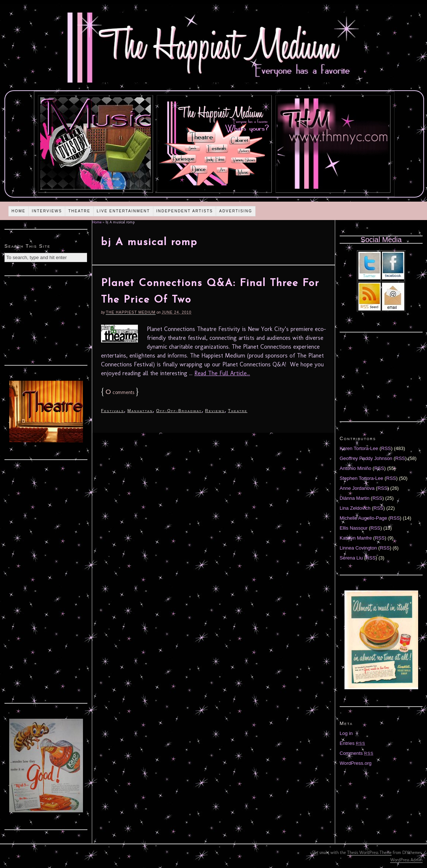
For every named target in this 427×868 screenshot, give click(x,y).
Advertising (236, 211)
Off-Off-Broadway (179, 411)
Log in (346, 733)
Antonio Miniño (355, 468)
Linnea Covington (358, 548)
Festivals (112, 411)
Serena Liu (351, 558)
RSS (386, 448)
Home (18, 211)
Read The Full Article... (222, 373)
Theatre (79, 211)
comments (120, 392)
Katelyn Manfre (356, 538)
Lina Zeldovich (355, 508)
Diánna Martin (355, 498)
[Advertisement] (46, 320)
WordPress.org (355, 763)
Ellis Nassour (354, 528)
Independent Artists (185, 211)
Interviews (47, 211)
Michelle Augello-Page (363, 518)
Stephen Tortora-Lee (361, 478)
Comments (357, 753)
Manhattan (140, 411)
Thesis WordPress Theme (369, 853)
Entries (353, 743)
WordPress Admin (406, 860)
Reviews (215, 411)
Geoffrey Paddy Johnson (366, 458)
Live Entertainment (123, 211)
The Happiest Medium (131, 312)
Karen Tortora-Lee (359, 448)
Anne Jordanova (357, 488)
